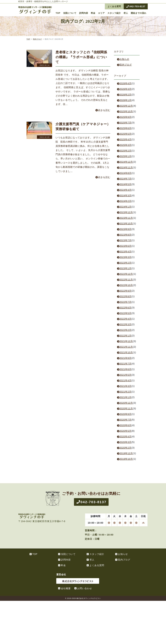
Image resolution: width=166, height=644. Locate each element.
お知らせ (123, 69)
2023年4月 (124, 261)
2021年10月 (125, 362)
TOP (58, 13)
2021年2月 (124, 401)
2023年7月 (124, 250)
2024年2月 (124, 211)
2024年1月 (124, 216)
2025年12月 (125, 115)
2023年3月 (124, 267)
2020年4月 (124, 446)
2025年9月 (124, 127)
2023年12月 (125, 222)
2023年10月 (125, 233)
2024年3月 (124, 205)
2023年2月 (124, 272)
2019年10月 (125, 468)
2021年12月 (125, 351)
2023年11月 (125, 227)
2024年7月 (124, 188)
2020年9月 (124, 424)
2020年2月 (124, 457)
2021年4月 (124, 390)
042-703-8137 (136, 6)
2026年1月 (124, 110)
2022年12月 (125, 284)
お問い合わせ (83, 598)
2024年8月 (124, 183)
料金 (93, 13)
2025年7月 (124, 132)
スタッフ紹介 (114, 13)
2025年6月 (124, 138)
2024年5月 (124, 194)
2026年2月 (124, 104)
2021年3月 (124, 396)
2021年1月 (124, 407)
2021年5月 (124, 384)
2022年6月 (124, 317)
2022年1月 (124, 345)
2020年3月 (124, 452)
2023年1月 (124, 278)
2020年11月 (125, 418)
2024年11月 (125, 177)
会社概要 (64, 598)
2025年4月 (124, 149)
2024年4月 (124, 199)
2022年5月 (124, 323)
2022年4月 (124, 328)
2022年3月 (124, 334)
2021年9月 (124, 368)
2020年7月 (124, 429)
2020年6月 (124, 435)
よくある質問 (114, 6)
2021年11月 (125, 356)
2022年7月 (124, 312)
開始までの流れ (139, 13)
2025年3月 (124, 155)
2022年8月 (124, 306)
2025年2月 (124, 160)
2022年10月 (125, 295)
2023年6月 (124, 255)
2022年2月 (124, 340)
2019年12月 (125, 463)
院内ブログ (37, 49)
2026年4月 (124, 93)
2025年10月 (125, 121)
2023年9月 (124, 239)
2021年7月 (124, 373)
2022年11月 (125, 289)
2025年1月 (124, 166)
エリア (101, 13)
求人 (126, 13)
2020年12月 (125, 412)
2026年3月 (124, 99)
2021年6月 (124, 379)
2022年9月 (124, 300)
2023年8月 (124, 244)
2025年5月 (124, 143)
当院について (70, 13)
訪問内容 (84, 13)
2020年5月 (124, 440)
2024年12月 (125, 171)
